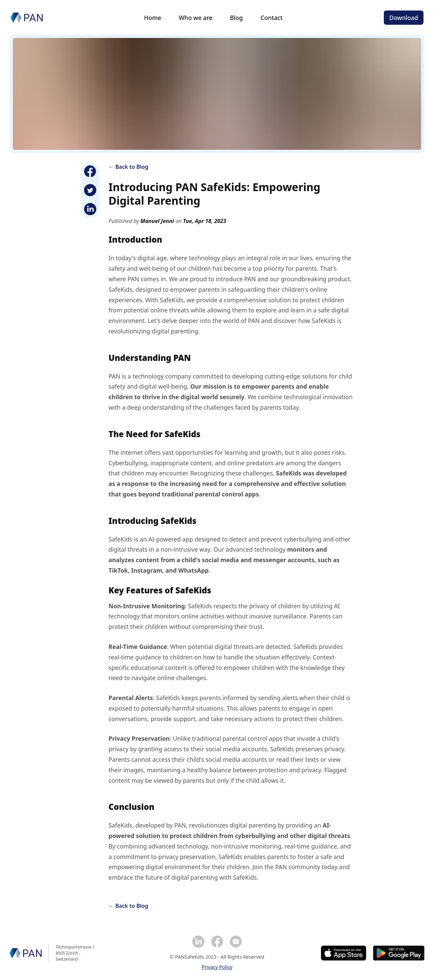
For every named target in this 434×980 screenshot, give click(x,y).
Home (153, 18)
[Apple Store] (344, 953)
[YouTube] (236, 942)
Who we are (195, 18)
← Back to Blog (128, 167)
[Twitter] (90, 190)
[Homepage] (27, 18)
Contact (271, 18)
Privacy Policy (217, 967)
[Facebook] (90, 171)
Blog (236, 18)
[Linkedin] (90, 209)
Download (404, 18)
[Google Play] (399, 953)
